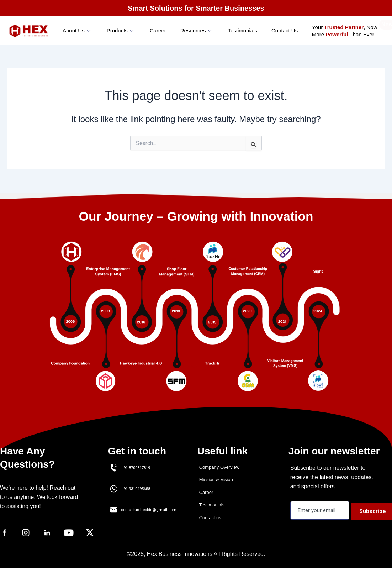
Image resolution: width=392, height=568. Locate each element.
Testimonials (242, 30)
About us (78, 30)
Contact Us (285, 30)
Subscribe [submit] (375, 510)
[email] (321, 510)
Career (158, 30)
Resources (197, 30)
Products (121, 30)
